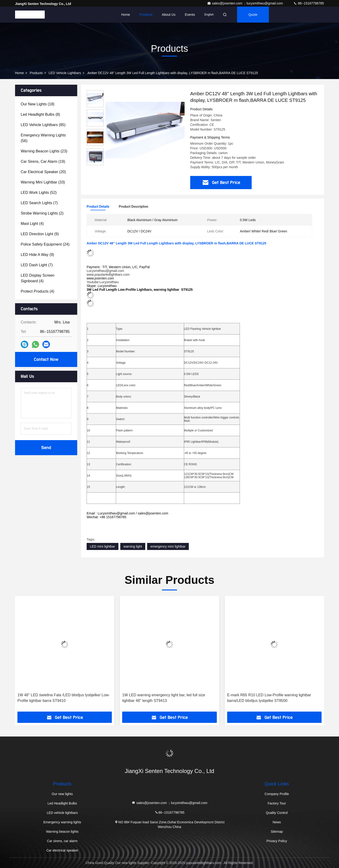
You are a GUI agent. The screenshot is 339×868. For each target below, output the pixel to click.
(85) (43, 125)
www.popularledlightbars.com (108, 275)
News (277, 822)
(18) (38, 104)
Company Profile (277, 794)
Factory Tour (277, 803)
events (190, 15)
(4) (32, 224)
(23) (44, 151)
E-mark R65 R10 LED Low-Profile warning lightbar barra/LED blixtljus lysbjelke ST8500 (269, 698)
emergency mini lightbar (168, 546)
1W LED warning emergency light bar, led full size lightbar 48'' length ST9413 (164, 698)
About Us (169, 15)
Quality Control (277, 813)
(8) (40, 114)
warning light (133, 546)
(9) (40, 234)
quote (253, 15)
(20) (43, 172)
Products (146, 15)
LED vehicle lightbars (65, 73)
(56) (43, 138)
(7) (39, 203)
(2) (42, 213)
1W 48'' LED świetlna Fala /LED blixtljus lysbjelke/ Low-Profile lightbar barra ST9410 (64, 698)
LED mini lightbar (103, 546)
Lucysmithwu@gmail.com (105, 271)
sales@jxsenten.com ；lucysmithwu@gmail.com (245, 3)
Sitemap (277, 832)
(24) (45, 244)
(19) (43, 161)
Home (126, 15)
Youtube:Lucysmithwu (103, 282)
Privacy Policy (277, 841)
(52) (39, 193)
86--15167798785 (309, 3)
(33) (43, 182)
